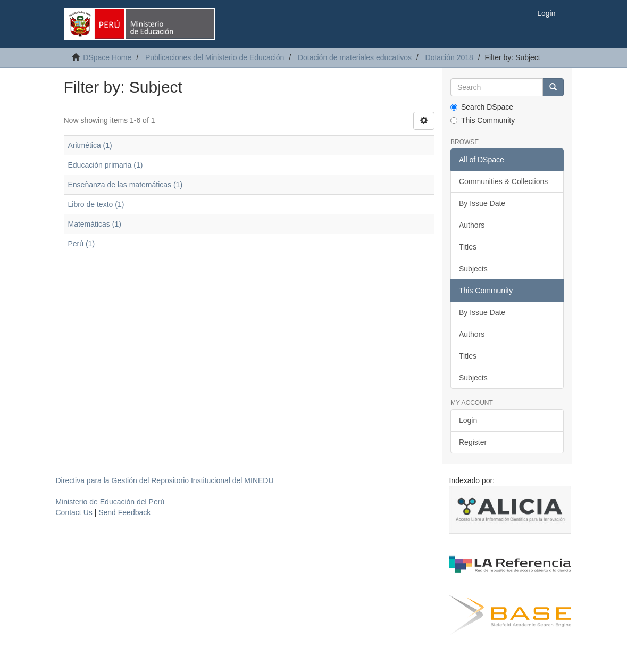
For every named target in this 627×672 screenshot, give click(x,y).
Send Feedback (124, 512)
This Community (483, 120)
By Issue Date (482, 203)
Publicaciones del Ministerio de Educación (215, 57)
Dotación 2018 (449, 57)
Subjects (473, 269)
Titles (468, 247)
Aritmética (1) (90, 145)
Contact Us (74, 512)
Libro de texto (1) (96, 204)
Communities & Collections (503, 181)
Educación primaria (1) (106, 165)
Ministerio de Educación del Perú (110, 502)
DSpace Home (107, 57)
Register (473, 442)
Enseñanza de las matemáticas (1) (126, 185)
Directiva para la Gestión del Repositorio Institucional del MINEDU (165, 480)
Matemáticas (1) (95, 224)
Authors (472, 225)
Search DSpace (482, 107)
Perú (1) (82, 244)
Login (468, 420)
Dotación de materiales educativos (355, 57)
